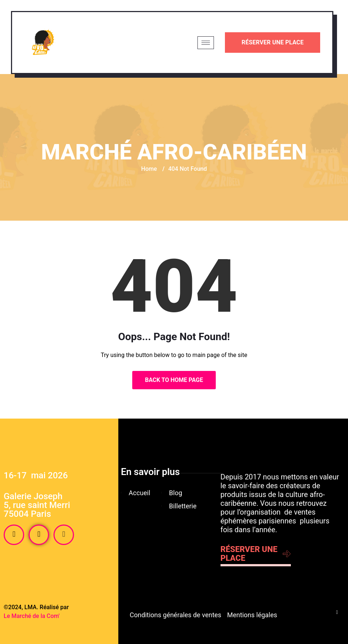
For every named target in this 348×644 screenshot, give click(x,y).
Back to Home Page (174, 380)
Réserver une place (273, 42)
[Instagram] (39, 535)
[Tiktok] (64, 535)
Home (149, 169)
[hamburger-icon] (206, 43)
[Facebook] (14, 535)
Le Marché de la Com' (32, 616)
